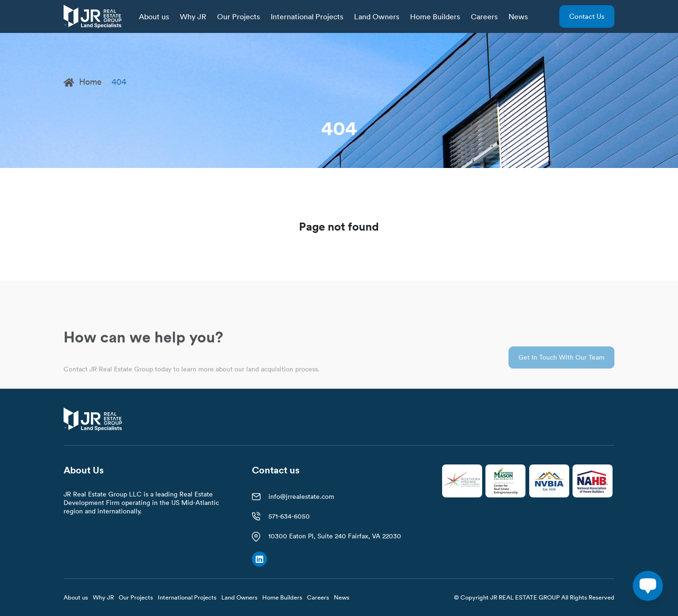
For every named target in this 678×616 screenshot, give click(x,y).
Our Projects (238, 16)
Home (83, 82)
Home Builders (435, 16)
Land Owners (377, 16)
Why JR (193, 16)
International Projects (307, 16)
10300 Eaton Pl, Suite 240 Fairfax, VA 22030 (335, 536)
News (518, 16)
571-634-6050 (289, 516)
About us (154, 16)
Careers (484, 16)
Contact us (587, 16)
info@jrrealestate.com (301, 496)
